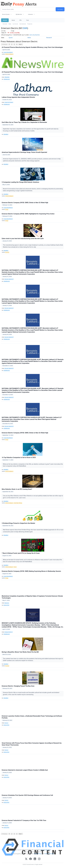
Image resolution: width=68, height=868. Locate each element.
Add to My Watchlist (37, 35)
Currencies (15, 24)
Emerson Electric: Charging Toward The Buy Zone (18, 686)
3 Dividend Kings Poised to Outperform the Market (18, 523)
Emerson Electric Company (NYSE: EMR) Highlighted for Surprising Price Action (28, 214)
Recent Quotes (6, 14)
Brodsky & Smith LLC (9, 632)
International (23, 24)
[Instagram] (39, 859)
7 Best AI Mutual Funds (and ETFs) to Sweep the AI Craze (21, 553)
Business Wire (6, 605)
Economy (7, 252)
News (10, 24)
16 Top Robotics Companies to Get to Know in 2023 (19, 457)
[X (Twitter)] (26, 859)
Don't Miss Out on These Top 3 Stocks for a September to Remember (24, 122)
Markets (5, 20)
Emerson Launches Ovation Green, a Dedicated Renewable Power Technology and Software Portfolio (32, 717)
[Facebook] (31, 859)
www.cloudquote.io (46, 850)
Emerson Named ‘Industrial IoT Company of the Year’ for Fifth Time (24, 820)
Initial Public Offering (18, 503)
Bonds (15, 567)
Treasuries (30, 24)
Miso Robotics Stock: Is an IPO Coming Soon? (17, 489)
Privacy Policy (38, 854)
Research (49, 38)
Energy (7, 210)
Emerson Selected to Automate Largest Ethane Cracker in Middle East (25, 770)
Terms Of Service (49, 854)
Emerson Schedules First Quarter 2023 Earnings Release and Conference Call (27, 795)
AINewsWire (7, 77)
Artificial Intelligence (9, 54)
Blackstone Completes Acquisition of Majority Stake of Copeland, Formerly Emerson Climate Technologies (32, 597)
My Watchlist (19, 14)
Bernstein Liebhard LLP (9, 279)
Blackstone (7, 603)
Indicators (30, 14)
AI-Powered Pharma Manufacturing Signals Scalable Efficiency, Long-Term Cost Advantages (32, 47)
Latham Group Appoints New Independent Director (18, 97)
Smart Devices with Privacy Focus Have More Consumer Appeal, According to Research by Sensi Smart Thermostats (32, 744)
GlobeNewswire (7, 79)
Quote (11, 38)
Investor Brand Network (8, 52)
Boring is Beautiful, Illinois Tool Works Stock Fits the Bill (20, 652)
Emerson (6, 723)
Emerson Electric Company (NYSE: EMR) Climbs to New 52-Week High (25, 203)
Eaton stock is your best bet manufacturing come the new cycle (23, 239)
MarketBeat (6, 134)
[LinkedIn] (35, 859)
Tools (27, 20)
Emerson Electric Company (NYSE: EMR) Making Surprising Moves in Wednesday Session (31, 571)
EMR (25, 28)
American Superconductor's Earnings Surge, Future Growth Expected (24, 152)
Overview (5, 24)
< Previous (4, 44)
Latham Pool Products (9, 102)
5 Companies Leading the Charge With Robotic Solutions (20, 182)
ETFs (20, 20)
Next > (21, 44)
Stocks (13, 20)
